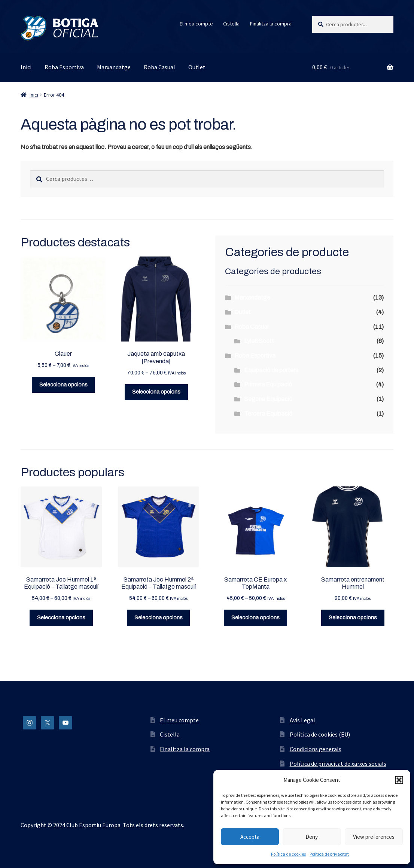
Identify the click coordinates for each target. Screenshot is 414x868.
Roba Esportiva (64, 67)
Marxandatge (114, 67)
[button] (399, 780)
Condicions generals (316, 749)
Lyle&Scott (259, 341)
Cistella (231, 24)
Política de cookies (288, 854)
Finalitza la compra (271, 24)
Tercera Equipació (268, 414)
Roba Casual (159, 67)
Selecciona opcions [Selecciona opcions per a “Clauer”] (63, 385)
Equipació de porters (271, 370)
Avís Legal (302, 720)
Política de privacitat (329, 854)
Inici (26, 67)
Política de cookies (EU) (320, 734)
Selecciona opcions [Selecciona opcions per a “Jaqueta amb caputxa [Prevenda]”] (156, 392)
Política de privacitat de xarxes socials (338, 764)
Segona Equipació (268, 399)
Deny (312, 837)
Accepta (250, 837)
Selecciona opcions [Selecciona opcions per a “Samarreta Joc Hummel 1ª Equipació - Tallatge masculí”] (61, 618)
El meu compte (196, 24)
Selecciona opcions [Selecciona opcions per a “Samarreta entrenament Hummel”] (353, 618)
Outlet (197, 67)
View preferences (374, 837)
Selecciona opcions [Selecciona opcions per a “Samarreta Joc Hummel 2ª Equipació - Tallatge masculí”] (159, 618)
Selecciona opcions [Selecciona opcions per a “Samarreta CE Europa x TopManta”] (255, 618)
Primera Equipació (268, 384)
